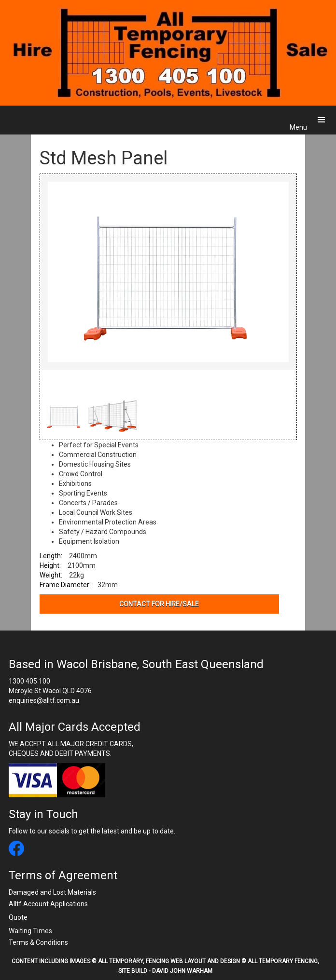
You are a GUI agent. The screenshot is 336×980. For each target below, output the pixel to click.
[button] (322, 120)
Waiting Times (30, 931)
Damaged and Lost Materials (52, 892)
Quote (18, 917)
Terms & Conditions (38, 942)
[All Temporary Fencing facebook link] (16, 850)
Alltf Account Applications (48, 904)
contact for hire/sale (159, 604)
